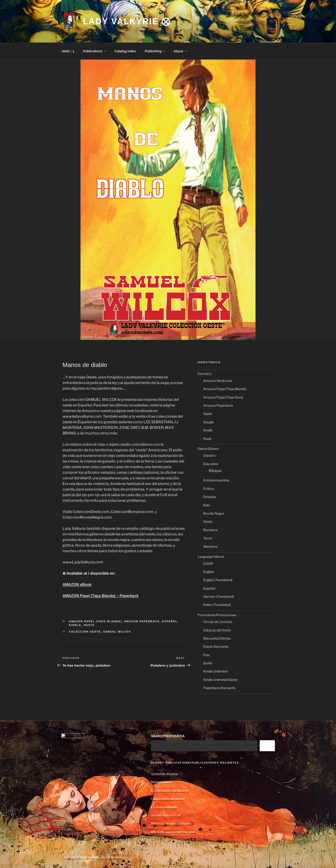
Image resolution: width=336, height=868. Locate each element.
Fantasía (210, 497)
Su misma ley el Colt (166, 815)
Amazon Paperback (142, 621)
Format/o (205, 374)
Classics (209, 455)
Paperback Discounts (219, 688)
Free (206, 655)
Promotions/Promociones (217, 615)
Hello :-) (68, 51)
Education (211, 464)
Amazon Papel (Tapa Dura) (223, 397)
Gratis (208, 663)
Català (208, 563)
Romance (210, 530)
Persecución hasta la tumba (172, 823)
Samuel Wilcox (117, 632)
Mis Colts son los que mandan (173, 832)
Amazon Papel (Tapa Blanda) (96, 621)
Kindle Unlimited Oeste (220, 680)
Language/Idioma (211, 557)
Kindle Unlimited (215, 671)
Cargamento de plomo (168, 799)
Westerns (210, 546)
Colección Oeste (85, 632)
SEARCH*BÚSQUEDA (168, 736)
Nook (207, 439)
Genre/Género (208, 449)
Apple (208, 414)
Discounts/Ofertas (217, 638)
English (209, 572)
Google (208, 422)
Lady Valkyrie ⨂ (127, 21)
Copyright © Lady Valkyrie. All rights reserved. (95, 857)
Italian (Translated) (217, 605)
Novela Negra (214, 513)
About (180, 51)
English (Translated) (218, 580)
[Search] (267, 746)
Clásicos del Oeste (217, 630)
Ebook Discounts (216, 646)
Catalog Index (125, 51)
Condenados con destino (169, 790)
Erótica (209, 489)
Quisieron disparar (164, 774)
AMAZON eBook (77, 585)
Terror (208, 538)
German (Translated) (219, 596)
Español (170, 621)
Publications (95, 51)
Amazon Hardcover (218, 381)
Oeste (89, 625)
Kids (206, 505)
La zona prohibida (164, 807)
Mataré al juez (161, 782)
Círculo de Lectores (218, 622)
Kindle (75, 625)
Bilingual (215, 471)
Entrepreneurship (216, 480)
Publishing (156, 51)
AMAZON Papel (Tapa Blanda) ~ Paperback (101, 596)
